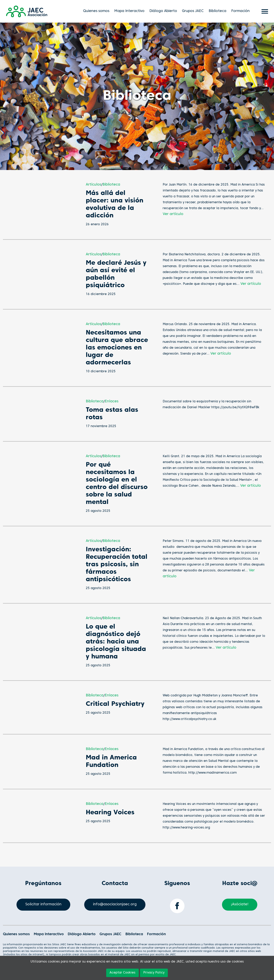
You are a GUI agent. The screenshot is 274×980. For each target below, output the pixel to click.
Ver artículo (173, 214)
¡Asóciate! (240, 904)
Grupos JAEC (193, 11)
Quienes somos (96, 11)
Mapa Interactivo (129, 11)
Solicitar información (43, 904)
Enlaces (112, 401)
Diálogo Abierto (163, 11)
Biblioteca (217, 11)
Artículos (93, 185)
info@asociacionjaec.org (115, 904)
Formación (240, 11)
